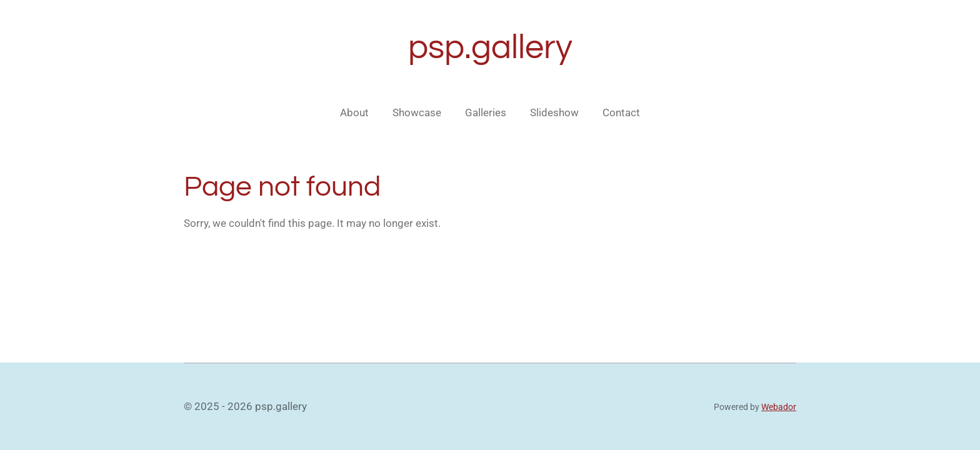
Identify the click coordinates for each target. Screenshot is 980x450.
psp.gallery (490, 48)
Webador (779, 407)
